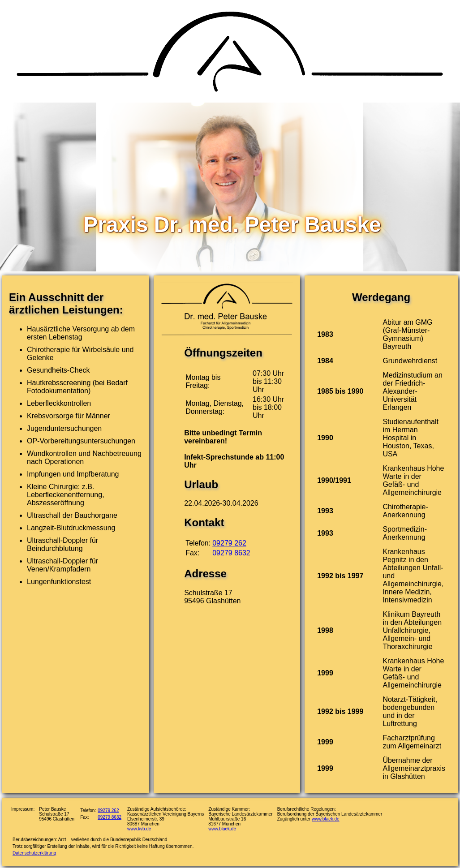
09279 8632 (231, 553)
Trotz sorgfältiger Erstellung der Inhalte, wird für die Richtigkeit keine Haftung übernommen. (103, 846)
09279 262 (229, 543)
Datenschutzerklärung (34, 853)
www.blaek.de (222, 829)
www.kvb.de (139, 829)
